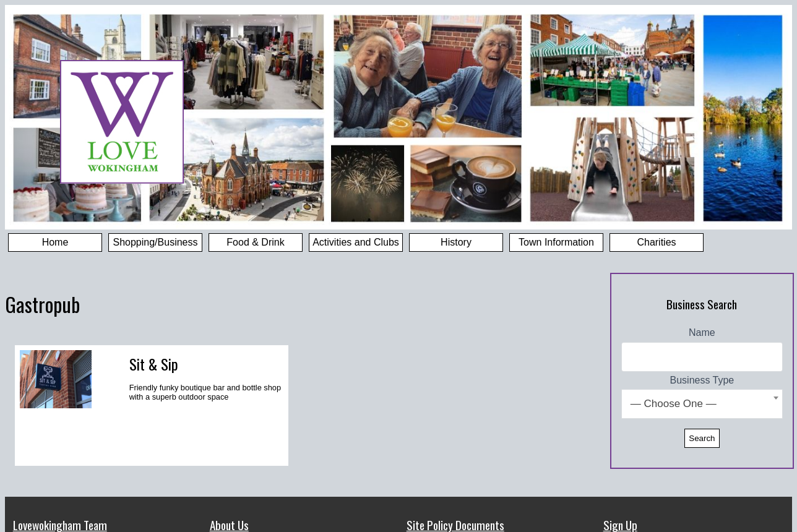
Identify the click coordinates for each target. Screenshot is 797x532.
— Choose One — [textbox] (674, 404)
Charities (656, 242)
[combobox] (702, 404)
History (456, 242)
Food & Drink (255, 242)
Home (55, 242)
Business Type (702, 380)
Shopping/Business (156, 242)
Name (702, 332)
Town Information (556, 242)
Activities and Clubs (356, 242)
